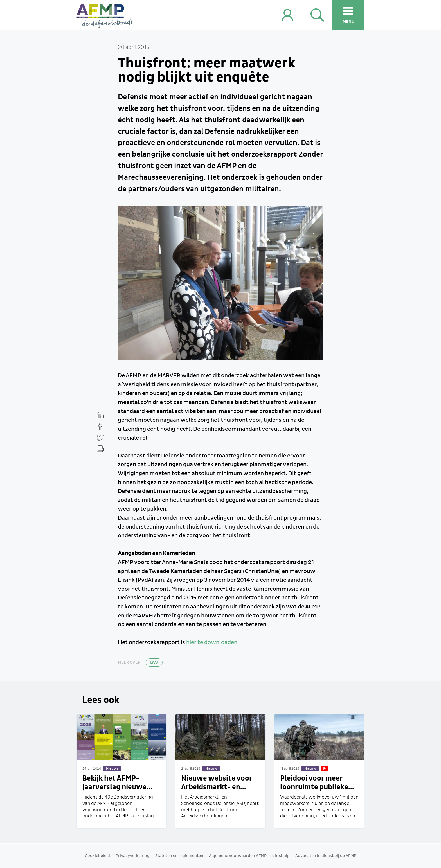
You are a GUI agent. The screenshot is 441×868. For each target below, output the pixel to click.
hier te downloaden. (212, 642)
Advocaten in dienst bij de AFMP (326, 856)
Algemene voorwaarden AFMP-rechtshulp (249, 856)
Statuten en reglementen (179, 856)
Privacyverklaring (133, 856)
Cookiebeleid (97, 856)
